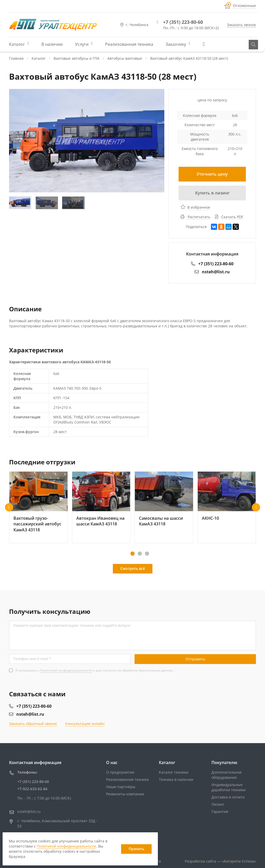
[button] (9, 507)
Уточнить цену (212, 174)
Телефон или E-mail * (32, 659)
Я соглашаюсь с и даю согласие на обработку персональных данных (94, 670)
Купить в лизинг (212, 193)
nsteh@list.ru (212, 272)
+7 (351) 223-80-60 (183, 22)
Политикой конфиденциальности (66, 670)
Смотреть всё (133, 568)
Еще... (206, 44)
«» (239, 861)
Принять (136, 849)
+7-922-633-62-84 (32, 789)
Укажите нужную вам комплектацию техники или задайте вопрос (72, 625)
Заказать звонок (241, 25)
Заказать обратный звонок (33, 724)
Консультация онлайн (85, 724)
